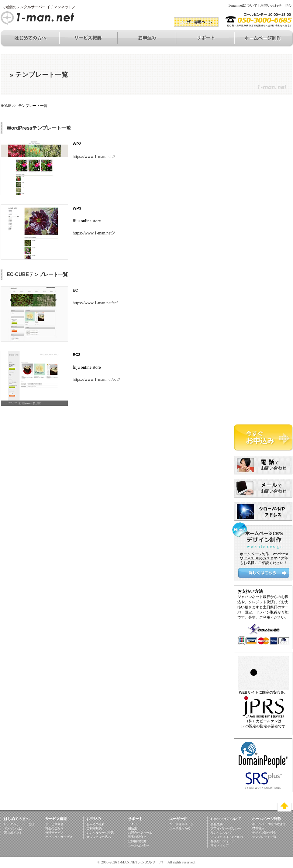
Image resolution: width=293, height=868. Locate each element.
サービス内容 (54, 824)
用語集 (133, 828)
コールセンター (139, 845)
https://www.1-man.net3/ (94, 233)
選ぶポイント (13, 833)
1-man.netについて (243, 5)
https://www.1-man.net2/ (94, 157)
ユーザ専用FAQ (180, 828)
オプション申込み (99, 837)
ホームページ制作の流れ (269, 824)
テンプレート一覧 (264, 837)
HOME (6, 106)
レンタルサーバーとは (19, 824)
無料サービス (54, 833)
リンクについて (221, 833)
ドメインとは (13, 828)
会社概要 (217, 824)
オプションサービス (59, 837)
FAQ (288, 5)
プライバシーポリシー (226, 828)
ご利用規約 (94, 828)
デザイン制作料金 (264, 833)
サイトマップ (220, 845)
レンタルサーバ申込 (100, 833)
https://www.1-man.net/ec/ (95, 303)
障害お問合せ (137, 837)
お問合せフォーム (140, 833)
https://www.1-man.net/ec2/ (96, 379)
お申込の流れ (96, 824)
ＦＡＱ (132, 824)
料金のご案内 (54, 828)
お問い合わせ (271, 5)
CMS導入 (258, 828)
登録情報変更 (137, 841)
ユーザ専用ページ (181, 824)
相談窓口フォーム (223, 841)
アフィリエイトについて (227, 837)
